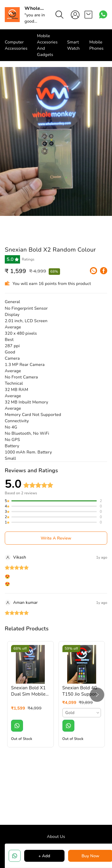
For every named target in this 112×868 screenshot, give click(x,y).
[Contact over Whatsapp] (103, 14)
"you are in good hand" (35, 21)
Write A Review (56, 538)
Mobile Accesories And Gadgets (47, 45)
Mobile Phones (96, 45)
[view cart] (88, 15)
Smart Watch (73, 45)
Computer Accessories (16, 45)
